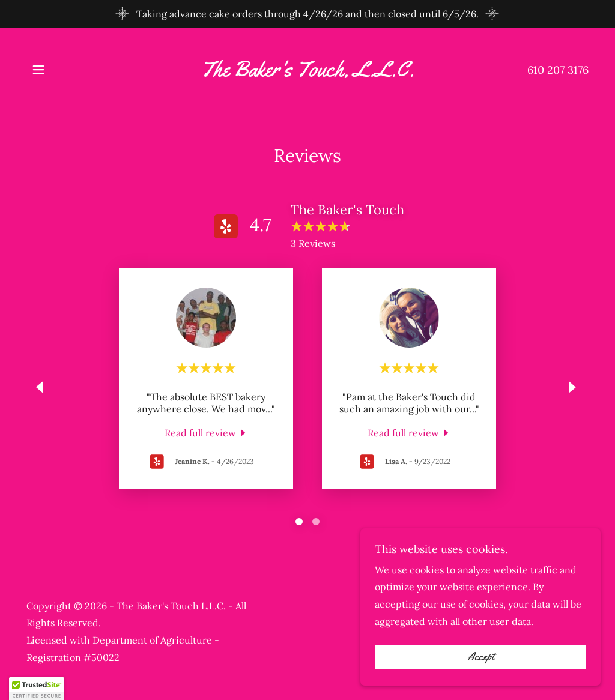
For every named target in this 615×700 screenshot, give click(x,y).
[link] (307, 73)
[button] (38, 70)
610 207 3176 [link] (558, 70)
